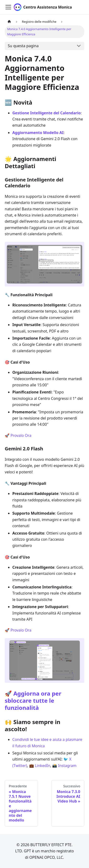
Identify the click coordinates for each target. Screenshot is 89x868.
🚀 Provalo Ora (18, 435)
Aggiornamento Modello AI (38, 133)
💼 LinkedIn (40, 766)
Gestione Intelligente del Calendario (47, 113)
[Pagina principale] (9, 22)
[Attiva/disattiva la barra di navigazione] (8, 7)
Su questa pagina (23, 46)
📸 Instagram (64, 766)
